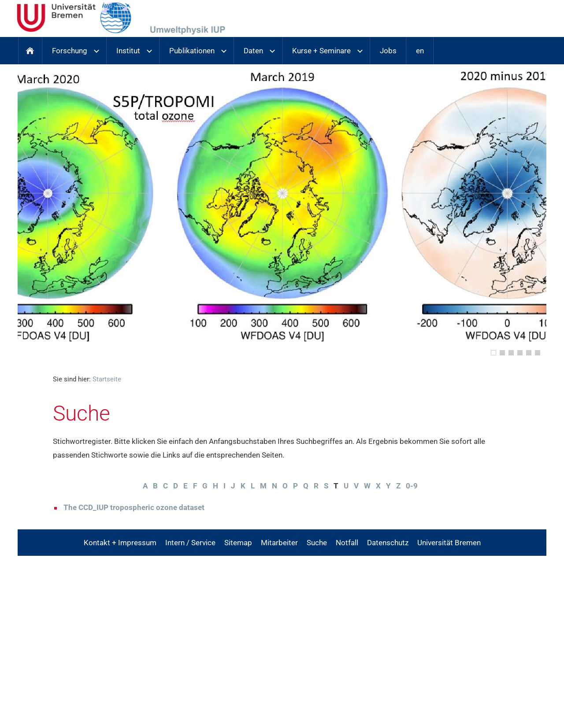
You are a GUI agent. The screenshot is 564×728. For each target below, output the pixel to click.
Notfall (347, 543)
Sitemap (238, 543)
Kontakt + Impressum (120, 543)
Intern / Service (190, 543)
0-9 (412, 486)
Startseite (107, 379)
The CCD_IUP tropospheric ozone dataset (134, 507)
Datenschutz (388, 543)
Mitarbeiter (279, 543)
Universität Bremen (449, 543)
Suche (317, 543)
